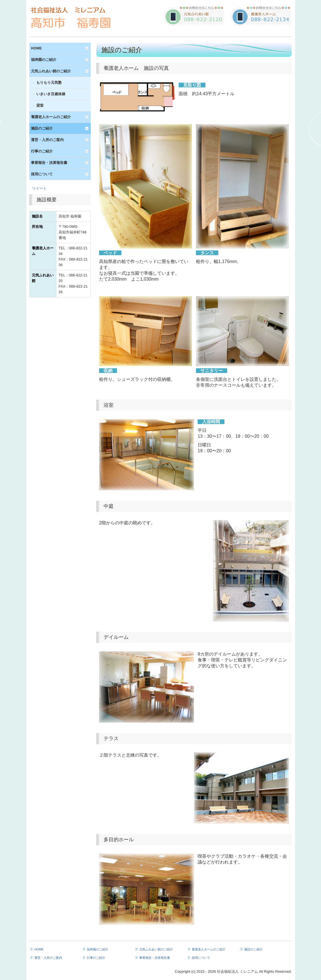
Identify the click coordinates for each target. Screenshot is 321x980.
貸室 (40, 105)
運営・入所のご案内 (47, 140)
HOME (36, 48)
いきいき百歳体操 (51, 94)
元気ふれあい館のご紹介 (51, 71)
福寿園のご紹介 (44, 60)
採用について (42, 174)
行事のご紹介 (42, 151)
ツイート (39, 188)
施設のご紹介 (42, 128)
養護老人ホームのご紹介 (51, 117)
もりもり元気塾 (49, 83)
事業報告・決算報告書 (49, 163)
